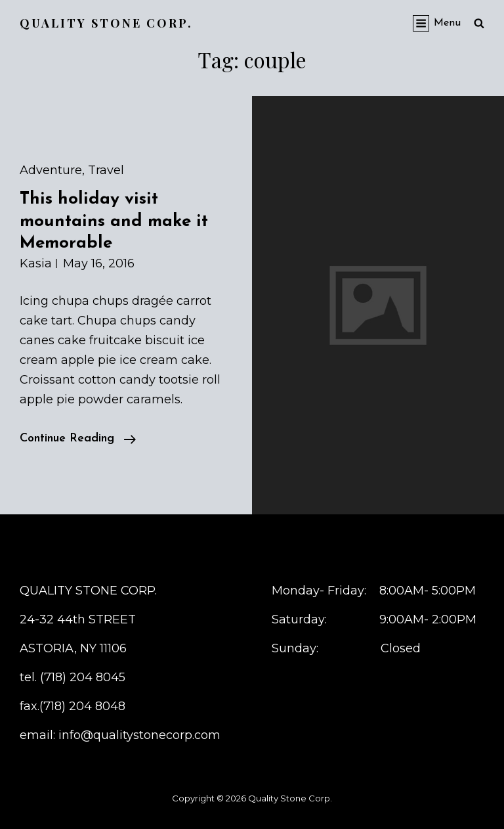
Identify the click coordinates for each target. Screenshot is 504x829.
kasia (36, 263)
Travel (106, 170)
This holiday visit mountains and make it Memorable (114, 221)
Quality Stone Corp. (106, 23)
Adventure (51, 170)
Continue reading (78, 439)
